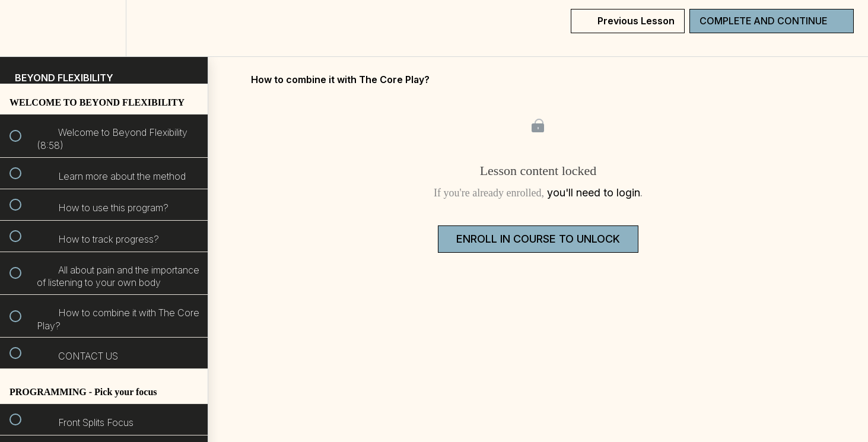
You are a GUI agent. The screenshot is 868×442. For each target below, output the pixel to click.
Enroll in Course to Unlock (538, 239)
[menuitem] (104, 28)
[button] (22, 28)
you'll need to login (594, 193)
